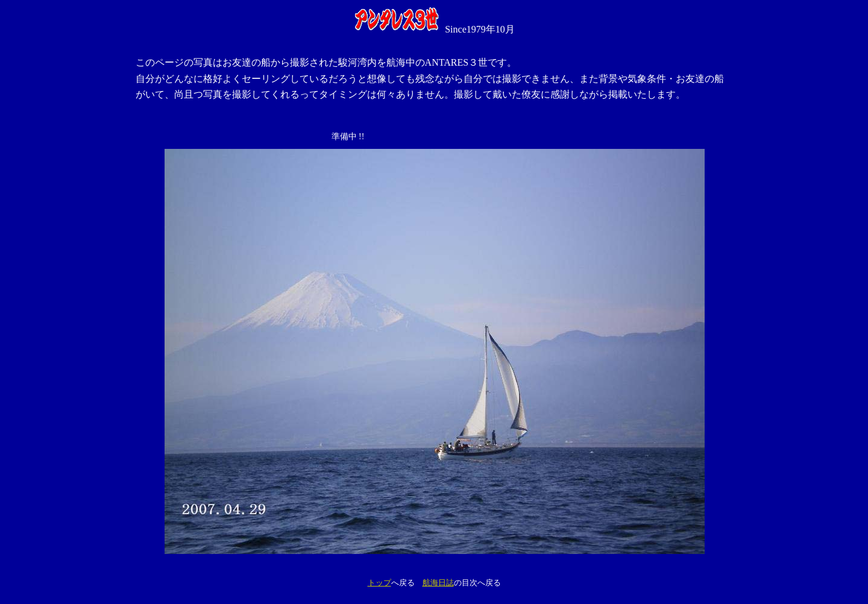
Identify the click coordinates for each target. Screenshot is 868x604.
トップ (379, 583)
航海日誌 (438, 583)
